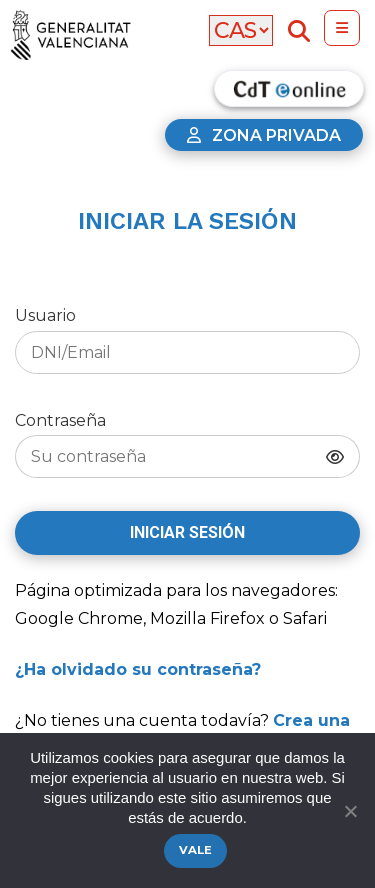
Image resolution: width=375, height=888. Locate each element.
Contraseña (187, 445)
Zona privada (264, 135)
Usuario (187, 340)
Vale (195, 850)
